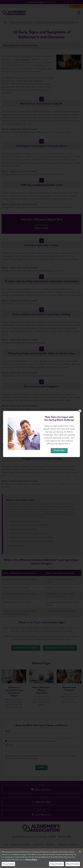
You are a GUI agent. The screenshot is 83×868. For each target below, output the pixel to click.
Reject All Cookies (73, 865)
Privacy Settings (8, 865)
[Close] (80, 853)
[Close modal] (80, 411)
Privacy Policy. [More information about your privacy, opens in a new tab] (32, 861)
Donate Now (59, 450)
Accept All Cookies (56, 865)
